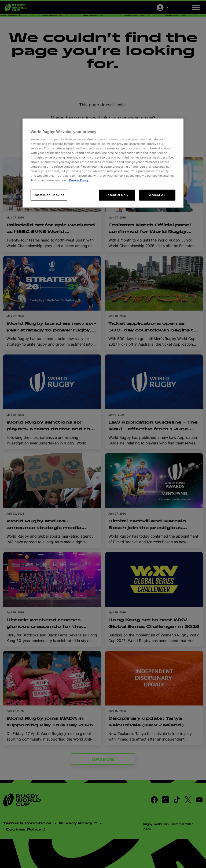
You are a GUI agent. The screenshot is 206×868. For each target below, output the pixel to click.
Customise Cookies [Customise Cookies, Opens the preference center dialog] (49, 195)
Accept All (157, 195)
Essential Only (117, 195)
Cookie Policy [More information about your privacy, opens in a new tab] (79, 180)
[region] (103, 163)
